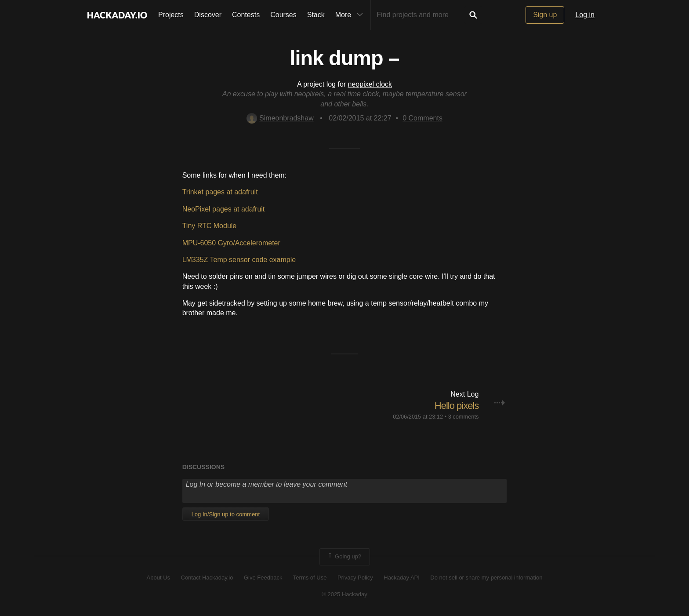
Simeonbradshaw (280, 118)
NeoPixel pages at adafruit (224, 209)
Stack (316, 15)
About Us (158, 578)
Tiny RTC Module (210, 226)
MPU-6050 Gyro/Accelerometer (231, 243)
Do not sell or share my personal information (486, 578)
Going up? (344, 557)
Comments (422, 118)
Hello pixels (457, 406)
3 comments (464, 417)
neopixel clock (370, 84)
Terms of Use (310, 578)
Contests (246, 15)
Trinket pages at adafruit (220, 192)
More (351, 15)
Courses (283, 15)
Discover (208, 15)
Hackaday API (402, 578)
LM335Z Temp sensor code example (239, 260)
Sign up (545, 15)
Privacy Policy (355, 578)
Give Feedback (263, 578)
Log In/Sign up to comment (226, 514)
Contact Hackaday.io (207, 578)
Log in (585, 15)
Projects (171, 15)
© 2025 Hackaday (344, 594)
